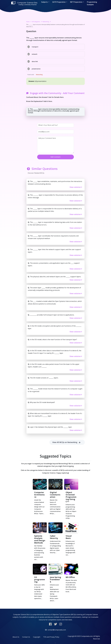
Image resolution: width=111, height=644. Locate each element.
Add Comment (55, 157)
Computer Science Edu (24, 3)
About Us (16, 637)
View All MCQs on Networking (67, 442)
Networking (46, 22)
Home (28, 22)
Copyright (37, 637)
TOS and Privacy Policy (51, 637)
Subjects (45, 2)
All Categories (36, 22)
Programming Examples (92, 3)
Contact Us (26, 637)
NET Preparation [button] (76, 2)
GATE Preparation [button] (59, 2)
